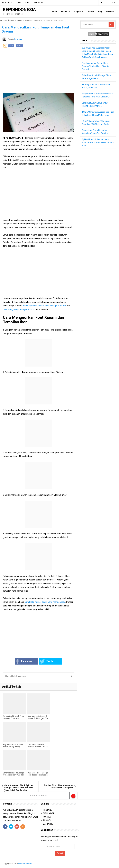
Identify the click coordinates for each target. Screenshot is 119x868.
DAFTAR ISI (48, 824)
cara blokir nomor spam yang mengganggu (45, 602)
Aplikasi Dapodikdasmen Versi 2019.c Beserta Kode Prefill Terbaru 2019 (98, 142)
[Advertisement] (39, 69)
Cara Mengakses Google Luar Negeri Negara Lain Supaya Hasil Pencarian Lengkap (38, 776)
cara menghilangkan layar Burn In (19, 309)
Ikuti (114, 3)
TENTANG (48, 810)
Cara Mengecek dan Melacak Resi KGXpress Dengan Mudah (38, 747)
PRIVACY (47, 820)
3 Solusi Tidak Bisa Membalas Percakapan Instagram (58, 787)
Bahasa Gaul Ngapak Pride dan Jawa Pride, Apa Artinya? (14, 718)
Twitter (47, 661)
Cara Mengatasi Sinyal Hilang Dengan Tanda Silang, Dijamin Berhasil (95, 66)
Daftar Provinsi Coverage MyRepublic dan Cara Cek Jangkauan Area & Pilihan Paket (13, 776)
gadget (20, 46)
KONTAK (47, 817)
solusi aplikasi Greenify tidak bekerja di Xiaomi (44, 306)
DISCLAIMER (49, 813)
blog (11, 46)
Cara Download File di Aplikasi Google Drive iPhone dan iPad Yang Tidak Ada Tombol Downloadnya (19, 789)
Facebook (24, 661)
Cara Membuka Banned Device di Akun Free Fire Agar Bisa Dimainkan (38, 718)
